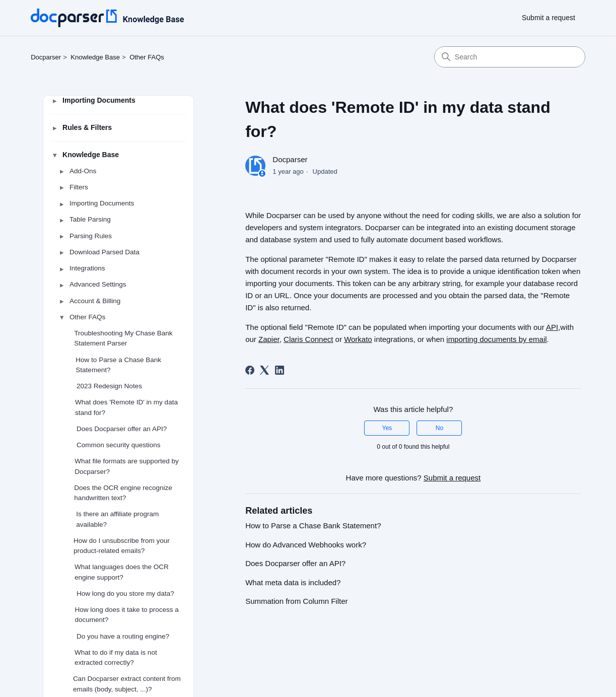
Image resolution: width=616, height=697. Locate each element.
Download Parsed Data (105, 252)
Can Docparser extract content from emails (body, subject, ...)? (127, 684)
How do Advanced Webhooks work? (306, 545)
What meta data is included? (293, 582)
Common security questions (119, 445)
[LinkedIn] (280, 370)
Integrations (87, 269)
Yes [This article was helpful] (387, 428)
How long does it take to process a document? (127, 615)
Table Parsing (90, 220)
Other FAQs (147, 57)
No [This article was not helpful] (439, 428)
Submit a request (549, 18)
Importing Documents (99, 100)
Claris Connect (308, 339)
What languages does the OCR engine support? (122, 572)
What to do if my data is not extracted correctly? (116, 657)
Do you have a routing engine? (123, 636)
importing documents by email (496, 339)
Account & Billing (95, 301)
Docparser (46, 57)
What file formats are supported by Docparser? (126, 467)
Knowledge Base (95, 57)
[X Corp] (264, 370)
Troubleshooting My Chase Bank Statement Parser (123, 339)
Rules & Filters (87, 127)
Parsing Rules (91, 236)
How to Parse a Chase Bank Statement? (118, 365)
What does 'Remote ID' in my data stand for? (126, 408)
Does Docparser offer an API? (122, 429)
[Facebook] (250, 370)
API (552, 327)
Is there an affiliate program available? (117, 519)
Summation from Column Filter (296, 601)
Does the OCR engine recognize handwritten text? (123, 493)
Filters (79, 187)
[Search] (510, 57)
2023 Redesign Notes (109, 387)
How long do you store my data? (125, 594)
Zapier (269, 339)
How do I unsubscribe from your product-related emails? (122, 546)
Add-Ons (83, 171)
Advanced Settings (98, 285)
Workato (358, 339)
